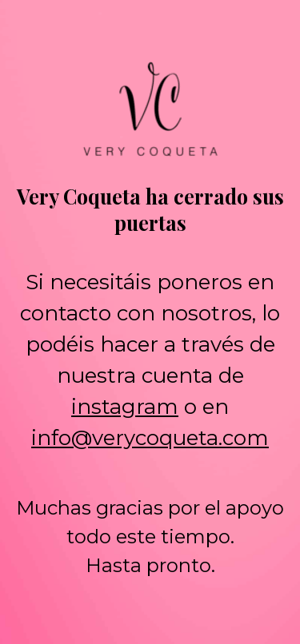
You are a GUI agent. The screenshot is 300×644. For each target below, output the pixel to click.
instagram (125, 407)
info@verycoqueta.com (150, 438)
